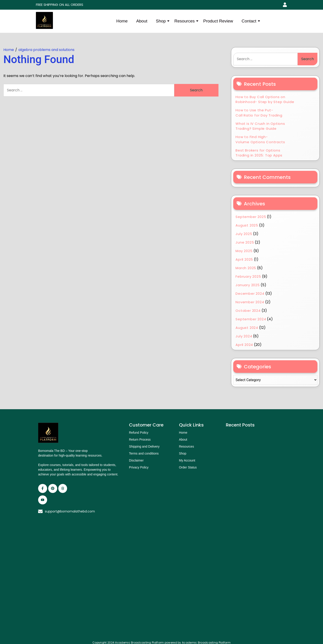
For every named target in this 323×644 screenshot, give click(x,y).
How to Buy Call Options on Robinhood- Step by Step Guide (265, 99)
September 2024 (251, 319)
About (142, 21)
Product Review (218, 21)
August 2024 (247, 328)
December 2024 (250, 293)
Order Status (188, 467)
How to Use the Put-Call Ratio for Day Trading (259, 113)
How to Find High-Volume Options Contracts (260, 139)
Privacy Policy (139, 467)
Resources (185, 21)
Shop (162, 21)
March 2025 (246, 268)
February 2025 (248, 276)
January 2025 (248, 285)
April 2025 (244, 259)
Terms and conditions (144, 453)
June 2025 (245, 242)
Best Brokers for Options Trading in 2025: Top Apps (259, 153)
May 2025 (244, 251)
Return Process (140, 440)
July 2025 (244, 234)
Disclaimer (136, 460)
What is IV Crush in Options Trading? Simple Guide (260, 126)
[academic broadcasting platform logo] (44, 20)
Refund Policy (139, 433)
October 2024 (248, 311)
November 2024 (250, 302)
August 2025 (247, 225)
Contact (250, 21)
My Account (187, 460)
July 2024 (244, 336)
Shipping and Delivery (144, 446)
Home (122, 21)
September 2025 (251, 217)
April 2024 (244, 345)
